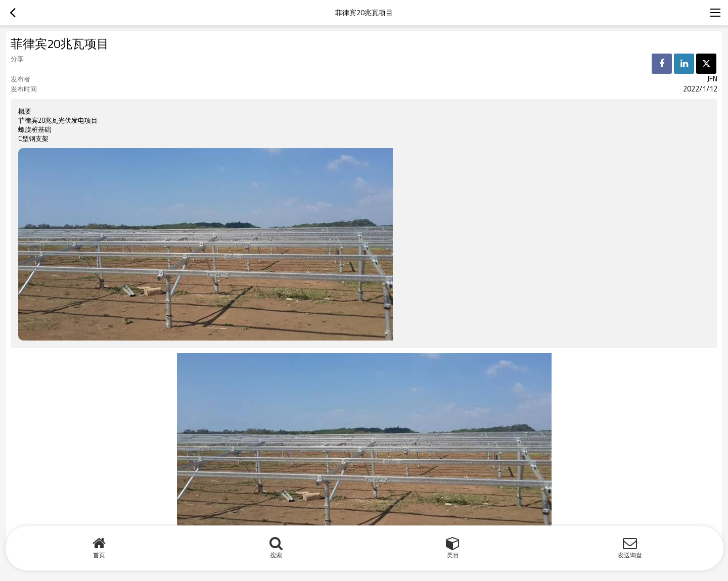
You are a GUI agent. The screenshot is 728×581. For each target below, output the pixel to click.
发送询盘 (630, 555)
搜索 (276, 555)
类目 (453, 555)
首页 (99, 555)
